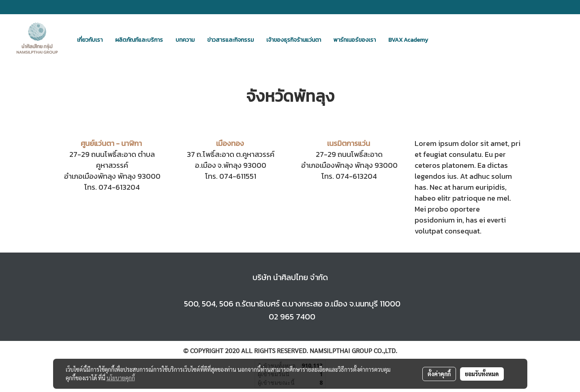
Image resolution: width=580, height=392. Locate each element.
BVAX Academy (408, 40)
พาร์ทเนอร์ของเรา (355, 40)
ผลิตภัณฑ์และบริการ (139, 40)
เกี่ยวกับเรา (90, 40)
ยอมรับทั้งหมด (482, 374)
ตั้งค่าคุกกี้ (439, 374)
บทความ (185, 40)
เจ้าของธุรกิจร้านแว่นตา (294, 40)
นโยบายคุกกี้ (121, 378)
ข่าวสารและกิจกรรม (230, 40)
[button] (441, 40)
